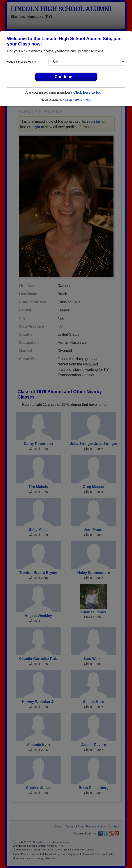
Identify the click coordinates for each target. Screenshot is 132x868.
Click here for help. (78, 100)
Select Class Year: (22, 62)
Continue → (66, 77)
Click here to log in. (90, 92)
